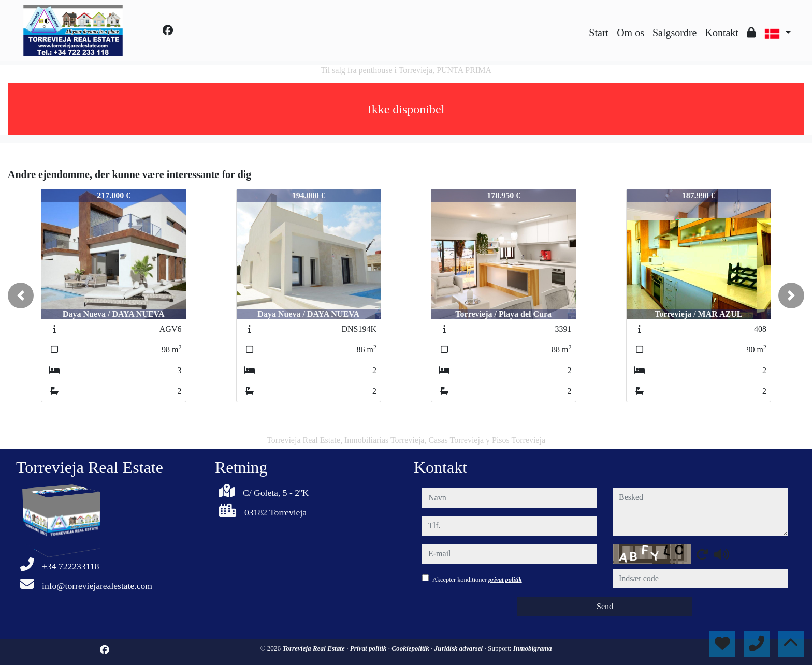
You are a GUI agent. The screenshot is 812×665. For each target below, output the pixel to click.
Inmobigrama (533, 648)
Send (605, 606)
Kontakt (721, 33)
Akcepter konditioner (477, 580)
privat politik (505, 580)
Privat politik (369, 648)
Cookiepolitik (411, 648)
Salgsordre (675, 33)
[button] (21, 295)
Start (599, 33)
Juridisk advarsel (460, 648)
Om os (630, 33)
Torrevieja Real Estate (314, 648)
